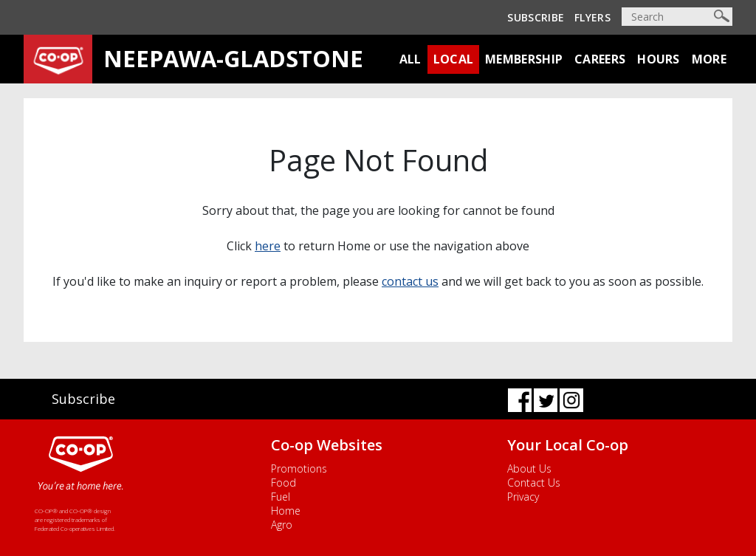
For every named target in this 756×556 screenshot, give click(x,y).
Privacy (523, 497)
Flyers (592, 17)
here (268, 246)
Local (454, 59)
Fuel (281, 497)
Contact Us (534, 483)
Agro (282, 525)
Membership (524, 59)
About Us (529, 469)
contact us (410, 281)
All (410, 59)
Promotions (299, 469)
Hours (659, 59)
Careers (600, 59)
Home (286, 511)
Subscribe (536, 17)
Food (283, 483)
